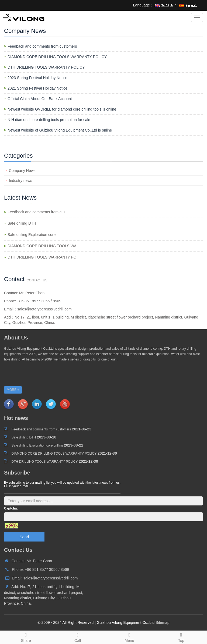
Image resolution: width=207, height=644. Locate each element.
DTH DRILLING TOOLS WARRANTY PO (42, 257)
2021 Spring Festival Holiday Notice (37, 88)
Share (26, 637)
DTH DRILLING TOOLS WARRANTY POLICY (46, 67)
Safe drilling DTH (22, 223)
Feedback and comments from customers (42, 46)
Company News (22, 171)
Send (24, 537)
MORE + (13, 390)
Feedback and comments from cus (37, 212)
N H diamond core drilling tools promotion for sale (49, 120)
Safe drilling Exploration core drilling (37, 445)
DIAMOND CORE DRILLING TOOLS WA (42, 246)
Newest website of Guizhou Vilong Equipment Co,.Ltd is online (60, 130)
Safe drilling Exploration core (32, 235)
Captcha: (11, 508)
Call (78, 637)
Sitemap (162, 622)
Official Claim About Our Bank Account (40, 99)
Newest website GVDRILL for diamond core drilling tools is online (62, 109)
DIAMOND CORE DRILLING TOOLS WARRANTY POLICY (57, 57)
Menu (129, 637)
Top (181, 637)
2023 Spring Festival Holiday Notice (37, 78)
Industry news (20, 181)
